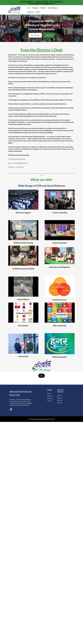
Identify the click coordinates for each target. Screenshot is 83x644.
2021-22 (60, 403)
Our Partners (23, 337)
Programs (50, 396)
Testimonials (23, 367)
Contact (49, 401)
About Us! (49, 33)
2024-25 (60, 395)
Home (49, 394)
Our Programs (35, 33)
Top (42, 376)
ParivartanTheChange (39, 419)
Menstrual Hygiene (23, 223)
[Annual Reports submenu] (58, 8)
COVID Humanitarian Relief (23, 280)
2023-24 (60, 398)
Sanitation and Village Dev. (60, 278)
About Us (50, 398)
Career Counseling (60, 223)
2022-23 (60, 400)
